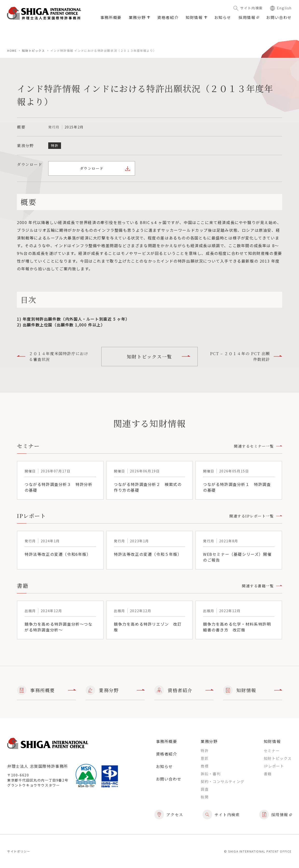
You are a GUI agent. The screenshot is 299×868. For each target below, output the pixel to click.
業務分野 (115, 690)
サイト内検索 (248, 8)
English (281, 8)
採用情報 (249, 17)
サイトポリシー (19, 851)
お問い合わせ (279, 17)
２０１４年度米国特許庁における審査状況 (53, 356)
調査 (205, 789)
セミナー (272, 751)
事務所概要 (111, 17)
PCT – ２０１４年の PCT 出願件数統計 (246, 356)
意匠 (205, 758)
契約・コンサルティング (223, 781)
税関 (205, 797)
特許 (205, 751)
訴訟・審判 (211, 774)
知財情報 (253, 690)
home (12, 50)
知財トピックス (33, 50)
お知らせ (223, 17)
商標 (205, 766)
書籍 (268, 774)
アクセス (169, 815)
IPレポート (274, 766)
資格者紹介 (168, 17)
